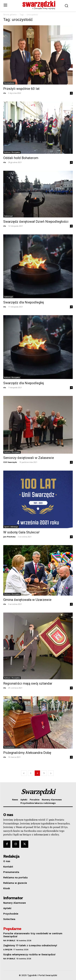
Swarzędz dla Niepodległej (24, 302)
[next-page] (51, 773)
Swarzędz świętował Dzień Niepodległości (36, 222)
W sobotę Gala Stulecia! (21, 532)
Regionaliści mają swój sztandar (28, 683)
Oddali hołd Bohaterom (21, 158)
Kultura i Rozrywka (12, 152)
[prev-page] (24, 773)
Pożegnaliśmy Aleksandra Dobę (27, 753)
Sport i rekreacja (11, 527)
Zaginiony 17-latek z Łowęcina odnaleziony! (30, 945)
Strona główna (10, 15)
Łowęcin (8, 950)
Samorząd (8, 216)
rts (5, 93)
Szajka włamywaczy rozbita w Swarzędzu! (29, 955)
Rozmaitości (9, 83)
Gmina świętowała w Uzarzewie (27, 600)
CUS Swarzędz (10, 462)
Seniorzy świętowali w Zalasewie (29, 458)
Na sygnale (9, 941)
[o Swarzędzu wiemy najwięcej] (39, 5)
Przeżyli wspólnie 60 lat (21, 89)
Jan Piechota (9, 537)
